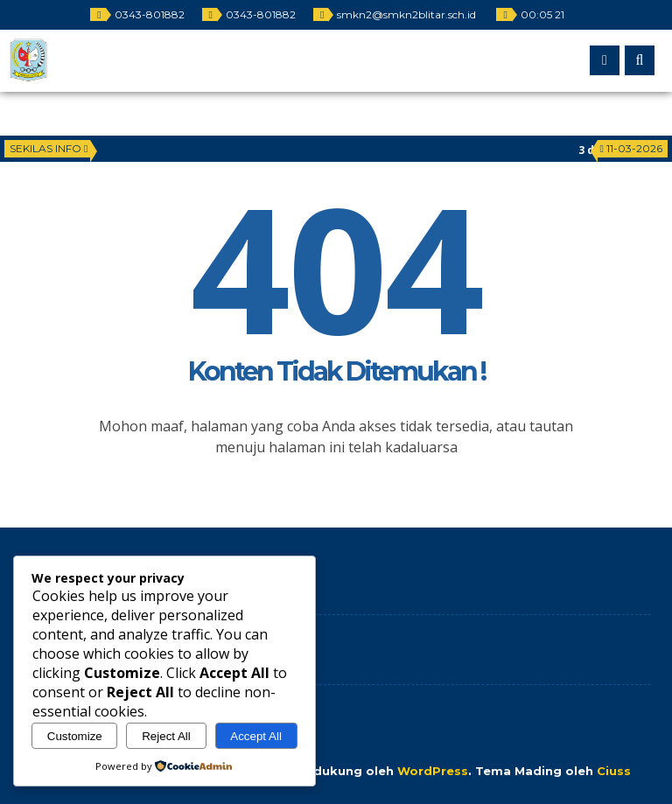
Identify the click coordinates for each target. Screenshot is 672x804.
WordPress (433, 771)
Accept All (256, 736)
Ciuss (614, 771)
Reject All (166, 736)
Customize (75, 736)
